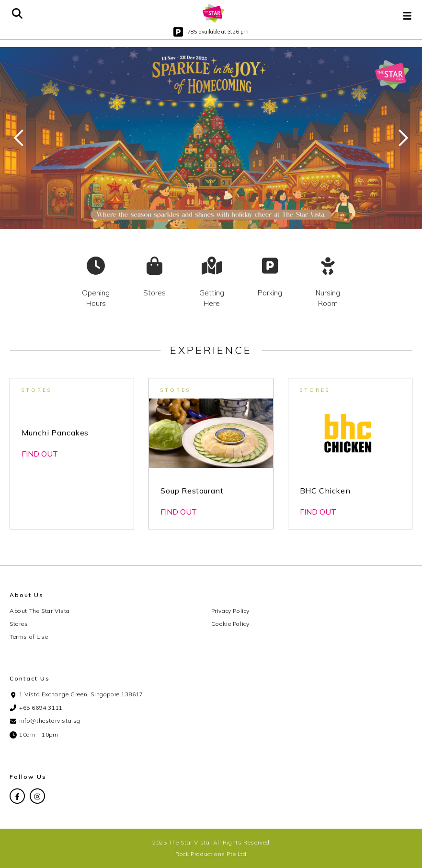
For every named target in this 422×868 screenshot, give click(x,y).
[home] (214, 13)
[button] (407, 13)
